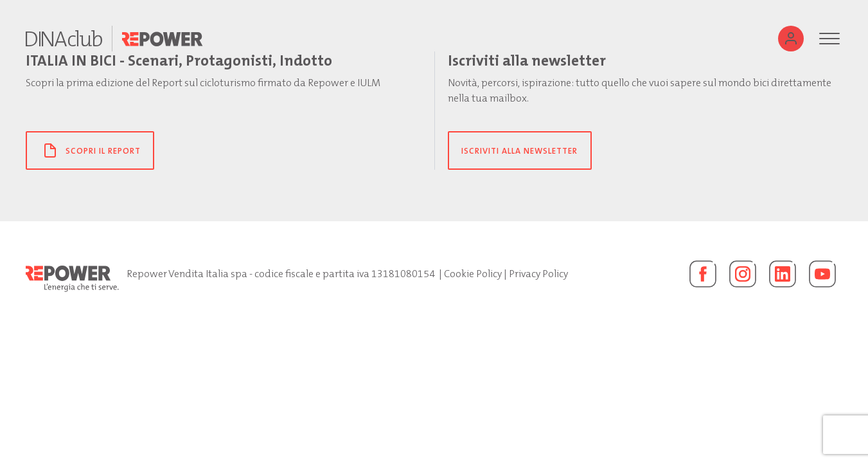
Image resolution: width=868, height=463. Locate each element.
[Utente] (791, 39)
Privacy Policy (538, 274)
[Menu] (829, 39)
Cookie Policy (473, 274)
